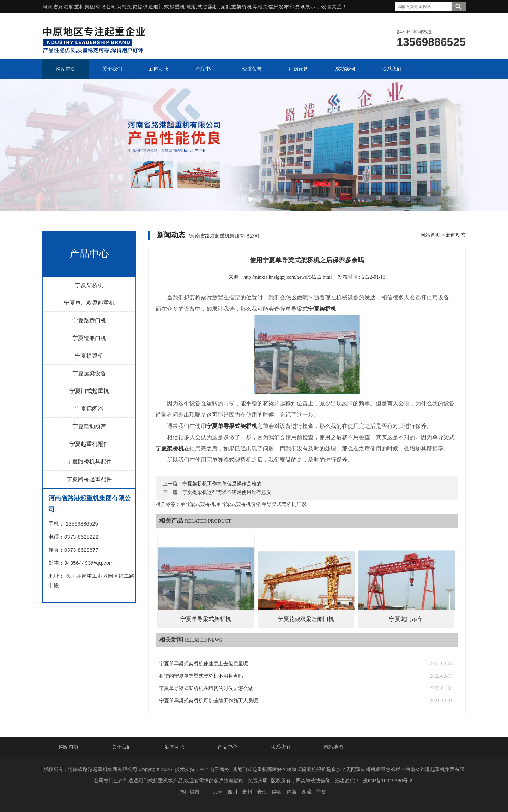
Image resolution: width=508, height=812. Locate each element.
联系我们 (280, 747)
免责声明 (258, 781)
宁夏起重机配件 (89, 444)
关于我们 (122, 747)
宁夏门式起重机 (89, 391)
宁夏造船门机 (89, 338)
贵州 (247, 792)
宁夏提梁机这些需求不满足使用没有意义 (227, 492)
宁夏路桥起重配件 (89, 479)
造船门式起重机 (167, 7)
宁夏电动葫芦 (89, 426)
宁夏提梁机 (89, 356)
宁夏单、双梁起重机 (89, 303)
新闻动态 (456, 235)
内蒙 (292, 792)
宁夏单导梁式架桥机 (206, 619)
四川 (232, 792)
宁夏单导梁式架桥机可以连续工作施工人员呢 (208, 701)
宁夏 (321, 792)
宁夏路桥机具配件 (89, 462)
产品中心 (228, 747)
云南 (218, 792)
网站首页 (430, 235)
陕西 (277, 792)
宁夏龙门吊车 (406, 619)
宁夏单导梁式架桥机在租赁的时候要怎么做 (206, 688)
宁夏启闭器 (89, 409)
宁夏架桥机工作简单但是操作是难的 (222, 484)
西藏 (307, 792)
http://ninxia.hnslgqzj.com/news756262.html (288, 277)
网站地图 (333, 747)
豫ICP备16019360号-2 (388, 781)
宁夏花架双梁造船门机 (306, 619)
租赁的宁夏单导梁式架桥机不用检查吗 (201, 676)
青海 (262, 792)
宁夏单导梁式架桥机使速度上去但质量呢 (204, 664)
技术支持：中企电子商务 (202, 769)
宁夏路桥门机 (89, 320)
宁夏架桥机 (89, 285)
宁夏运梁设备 (89, 373)
